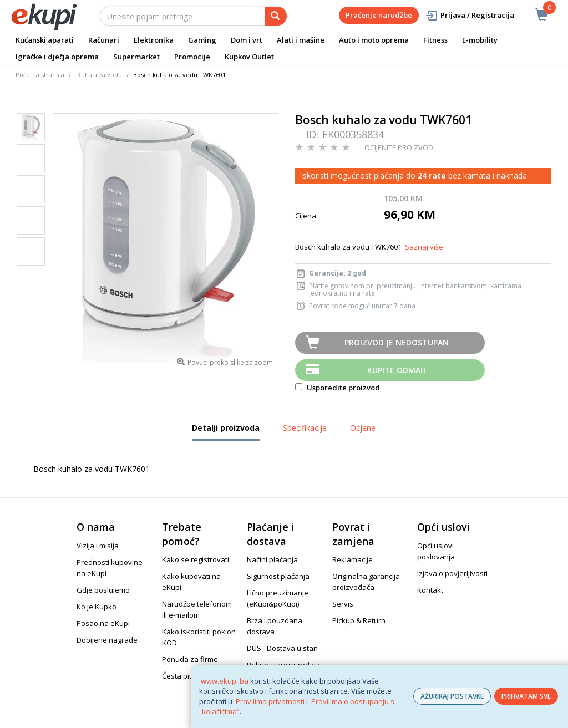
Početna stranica (40, 75)
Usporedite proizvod (338, 388)
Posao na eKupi (103, 623)
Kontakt (430, 590)
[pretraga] (276, 16)
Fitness (435, 40)
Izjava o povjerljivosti (452, 573)
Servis (343, 604)
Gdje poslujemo (103, 590)
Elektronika (154, 40)
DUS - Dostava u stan (282, 648)
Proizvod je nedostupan (397, 342)
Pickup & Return (359, 620)
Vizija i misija (98, 546)
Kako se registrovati (196, 559)
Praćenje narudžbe (379, 15)
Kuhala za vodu (100, 75)
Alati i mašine (301, 40)
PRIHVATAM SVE (526, 696)
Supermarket (136, 57)
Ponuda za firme (190, 659)
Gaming (202, 40)
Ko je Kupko (97, 607)
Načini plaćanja (272, 559)
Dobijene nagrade (107, 640)
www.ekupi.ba (225, 681)
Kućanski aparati (45, 40)
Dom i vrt (247, 40)
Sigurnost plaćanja (278, 576)
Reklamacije (353, 559)
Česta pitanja (184, 676)
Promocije (192, 57)
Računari (104, 40)
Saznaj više (424, 247)
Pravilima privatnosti (270, 701)
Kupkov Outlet (249, 57)
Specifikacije (305, 428)
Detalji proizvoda (226, 432)
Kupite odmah (397, 370)
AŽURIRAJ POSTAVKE (452, 696)
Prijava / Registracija (470, 15)
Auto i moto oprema (374, 40)
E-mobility (480, 40)
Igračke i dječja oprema (57, 57)
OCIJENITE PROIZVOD (399, 147)
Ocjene (363, 428)
